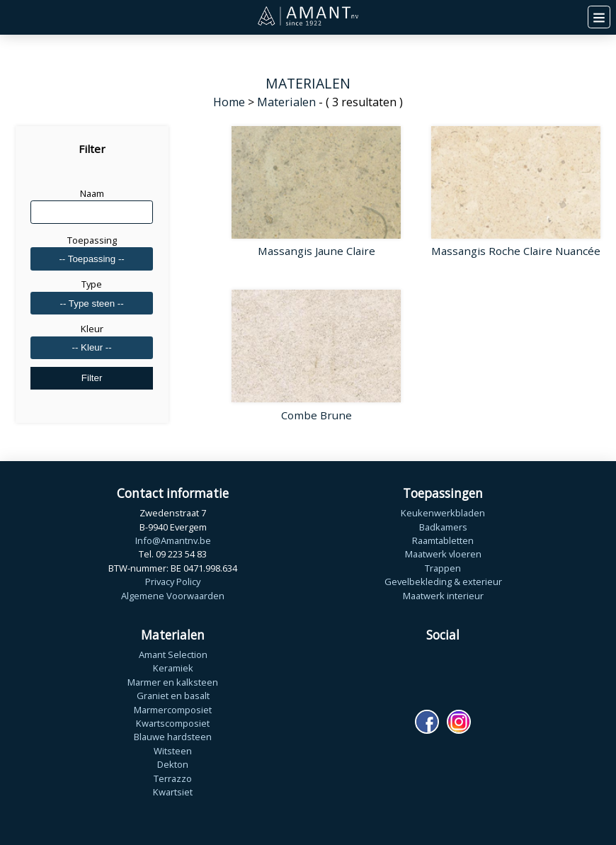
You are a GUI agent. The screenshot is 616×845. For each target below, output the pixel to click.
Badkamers (443, 527)
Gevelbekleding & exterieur (443, 582)
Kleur (92, 329)
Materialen (286, 102)
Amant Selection (173, 654)
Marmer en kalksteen (173, 682)
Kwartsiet (173, 792)
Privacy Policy (173, 582)
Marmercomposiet (173, 710)
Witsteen (173, 751)
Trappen (443, 568)
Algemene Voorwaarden (173, 596)
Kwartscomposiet (173, 723)
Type (92, 284)
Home (229, 102)
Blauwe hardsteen (173, 737)
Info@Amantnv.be (173, 540)
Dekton (173, 764)
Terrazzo (173, 778)
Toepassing (92, 240)
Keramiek (173, 668)
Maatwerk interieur (443, 596)
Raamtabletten (443, 540)
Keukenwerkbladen (443, 513)
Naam (92, 193)
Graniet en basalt (173, 696)
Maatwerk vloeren (443, 554)
